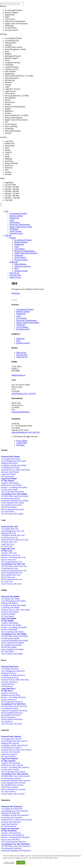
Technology (14, 229)
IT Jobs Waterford (9, 831)
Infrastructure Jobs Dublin (11, 625)
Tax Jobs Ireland (8, 476)
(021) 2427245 (30, 394)
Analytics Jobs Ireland (10, 483)
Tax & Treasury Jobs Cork (11, 584)
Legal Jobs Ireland (8, 474)
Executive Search (16, 233)
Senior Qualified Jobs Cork (12, 579)
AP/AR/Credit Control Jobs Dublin (15, 636)
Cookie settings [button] (9, 863)
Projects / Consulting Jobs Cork (13, 557)
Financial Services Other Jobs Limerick (16, 750)
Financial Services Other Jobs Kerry (15, 680)
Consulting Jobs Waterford (11, 818)
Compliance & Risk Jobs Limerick (14, 745)
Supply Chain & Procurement (21, 227)
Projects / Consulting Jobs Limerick (15, 767)
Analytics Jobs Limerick (11, 763)
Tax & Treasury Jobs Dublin (12, 654)
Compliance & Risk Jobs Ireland (14, 465)
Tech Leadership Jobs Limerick (13, 772)
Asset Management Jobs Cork (13, 531)
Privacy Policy (22, 441)
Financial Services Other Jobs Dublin (15, 610)
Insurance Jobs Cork (9, 542)
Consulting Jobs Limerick (11, 747)
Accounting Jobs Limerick (11, 739)
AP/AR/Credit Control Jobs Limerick (16, 776)
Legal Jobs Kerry (8, 684)
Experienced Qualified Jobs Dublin (15, 641)
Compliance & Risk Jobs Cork (13, 535)
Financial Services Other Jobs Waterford (17, 820)
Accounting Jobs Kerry (10, 669)
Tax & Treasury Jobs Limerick (13, 794)
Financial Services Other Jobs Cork (15, 540)
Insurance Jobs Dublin (10, 612)
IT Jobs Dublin (7, 621)
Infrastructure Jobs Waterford (12, 835)
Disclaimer (20, 445)
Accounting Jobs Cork (10, 529)
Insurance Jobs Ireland (10, 472)
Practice (13, 238)
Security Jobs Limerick (10, 770)
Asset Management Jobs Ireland (13, 461)
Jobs (6, 211)
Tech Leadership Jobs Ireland (12, 492)
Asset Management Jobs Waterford (15, 811)
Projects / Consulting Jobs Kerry (14, 697)
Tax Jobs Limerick (8, 756)
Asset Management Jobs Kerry (13, 671)
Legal (12, 220)
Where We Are (15, 277)
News (17, 269)
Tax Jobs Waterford (9, 826)
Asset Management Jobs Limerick (14, 741)
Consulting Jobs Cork (10, 538)
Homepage (16, 293)
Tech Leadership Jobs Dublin (12, 632)
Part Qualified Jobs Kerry (11, 715)
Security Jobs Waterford (10, 840)
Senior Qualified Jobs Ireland (12, 509)
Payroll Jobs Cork (8, 577)
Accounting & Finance (18, 213)
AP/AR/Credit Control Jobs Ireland (15, 496)
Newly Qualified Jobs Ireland (13, 503)
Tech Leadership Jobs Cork (12, 562)
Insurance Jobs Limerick (11, 752)
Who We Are (15, 273)
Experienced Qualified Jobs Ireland (15, 501)
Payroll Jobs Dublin (9, 647)
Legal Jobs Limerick (9, 754)
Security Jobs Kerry (9, 700)
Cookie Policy (22, 443)
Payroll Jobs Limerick (10, 787)
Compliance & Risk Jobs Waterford (15, 815)
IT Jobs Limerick (8, 761)
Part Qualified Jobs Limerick (12, 785)
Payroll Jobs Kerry (8, 717)
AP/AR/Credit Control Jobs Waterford (16, 846)
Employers (14, 262)
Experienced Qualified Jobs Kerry (14, 711)
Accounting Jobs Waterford (12, 809)
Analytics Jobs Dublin (10, 623)
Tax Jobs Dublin (7, 616)
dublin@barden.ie (18, 375)
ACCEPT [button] (21, 863)
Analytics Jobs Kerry (9, 693)
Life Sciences (15, 222)
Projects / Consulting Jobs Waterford (15, 837)
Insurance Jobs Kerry (9, 682)
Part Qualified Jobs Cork (11, 575)
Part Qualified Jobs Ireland (11, 505)
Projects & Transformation (20, 224)
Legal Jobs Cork (7, 544)
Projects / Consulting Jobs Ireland (14, 487)
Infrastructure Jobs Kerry (11, 695)
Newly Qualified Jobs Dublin (12, 643)
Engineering (14, 218)
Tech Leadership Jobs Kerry (12, 702)
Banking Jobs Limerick (10, 743)
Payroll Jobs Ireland (9, 507)
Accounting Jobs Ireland (11, 459)
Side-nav (8, 235)
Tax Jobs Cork (7, 546)
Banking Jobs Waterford (10, 813)
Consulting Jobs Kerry (10, 678)
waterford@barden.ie (20, 432)
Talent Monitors (20, 264)
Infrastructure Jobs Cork (11, 555)
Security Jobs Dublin (9, 630)
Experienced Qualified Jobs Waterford (16, 851)
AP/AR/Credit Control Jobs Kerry (14, 706)
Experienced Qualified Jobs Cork (14, 571)
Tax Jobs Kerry (7, 686)
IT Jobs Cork (7, 551)
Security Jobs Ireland (9, 490)
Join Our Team (15, 275)
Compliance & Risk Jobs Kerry (13, 675)
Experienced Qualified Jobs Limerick (15, 781)
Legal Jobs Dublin (8, 614)
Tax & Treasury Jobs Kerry (12, 724)
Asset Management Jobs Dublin (13, 601)
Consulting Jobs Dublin (10, 608)
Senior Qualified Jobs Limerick (13, 789)
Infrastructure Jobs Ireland (11, 485)
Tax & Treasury (16, 231)
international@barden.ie (21, 412)
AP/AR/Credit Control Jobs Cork (14, 566)
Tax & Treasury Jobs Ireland (12, 514)
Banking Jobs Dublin (9, 603)
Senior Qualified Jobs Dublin (12, 649)
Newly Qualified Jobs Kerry (12, 713)
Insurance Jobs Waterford (11, 822)
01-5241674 (30, 375)
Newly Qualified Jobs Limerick (13, 783)
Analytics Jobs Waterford (11, 833)
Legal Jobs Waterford (9, 824)
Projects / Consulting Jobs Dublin (14, 627)
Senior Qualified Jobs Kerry (12, 719)
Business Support (16, 216)
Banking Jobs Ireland (9, 463)
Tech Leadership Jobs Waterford (14, 842)
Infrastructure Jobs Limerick (12, 765)
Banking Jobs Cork (9, 533)
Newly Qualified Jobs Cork (12, 573)
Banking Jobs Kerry (9, 673)
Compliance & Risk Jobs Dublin (14, 605)
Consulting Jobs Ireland (10, 468)
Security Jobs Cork (8, 560)
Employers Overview (22, 266)
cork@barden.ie (18, 394)
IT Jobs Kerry (7, 691)
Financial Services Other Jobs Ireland (16, 470)
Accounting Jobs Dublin (11, 599)
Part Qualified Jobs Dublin (11, 645)
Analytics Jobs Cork (9, 553)
